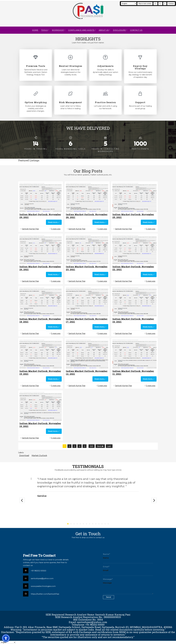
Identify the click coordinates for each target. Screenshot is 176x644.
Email (106, 570)
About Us (104, 30)
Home (35, 30)
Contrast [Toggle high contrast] (171, 4)
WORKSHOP (58, 30)
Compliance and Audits (81, 30)
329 (92, 446)
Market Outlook (39, 455)
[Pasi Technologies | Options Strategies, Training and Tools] (88, 20)
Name (106, 558)
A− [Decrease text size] (160, 4)
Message (107, 583)
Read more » (53, 222)
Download (24, 455)
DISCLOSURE (119, 30)
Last (109, 446)
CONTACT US (136, 30)
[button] (6, 638)
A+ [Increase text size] (155, 4)
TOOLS (44, 30)
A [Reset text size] (165, 4)
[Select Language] (129, 4)
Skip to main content (145, 4)
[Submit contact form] (109, 597)
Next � (100, 446)
